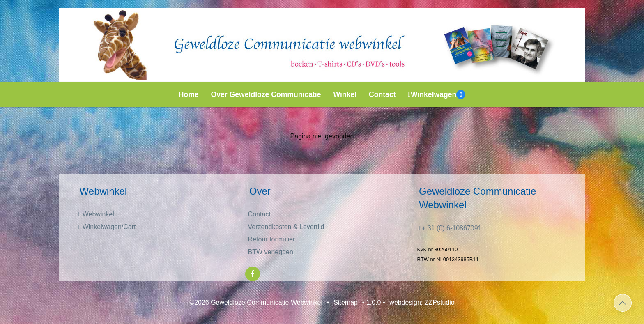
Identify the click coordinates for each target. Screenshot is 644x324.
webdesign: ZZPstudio (422, 302)
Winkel (345, 94)
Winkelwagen (437, 94)
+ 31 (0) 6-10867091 (450, 228)
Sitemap (346, 302)
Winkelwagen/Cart (107, 227)
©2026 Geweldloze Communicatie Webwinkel (256, 302)
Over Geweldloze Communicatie (266, 94)
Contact (382, 94)
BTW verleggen (271, 252)
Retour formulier (272, 239)
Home (189, 94)
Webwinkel (96, 214)
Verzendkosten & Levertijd (286, 227)
